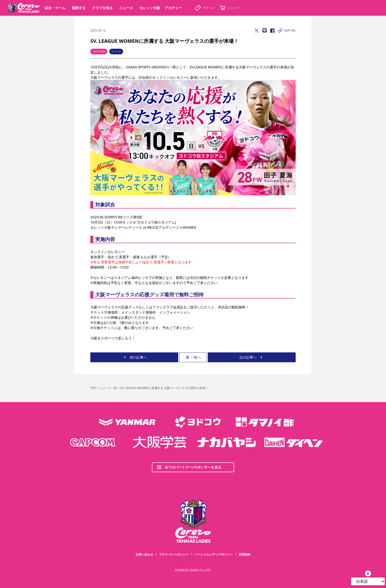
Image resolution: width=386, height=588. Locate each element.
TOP (93, 388)
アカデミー (173, 8)
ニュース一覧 (108, 388)
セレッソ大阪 (150, 8)
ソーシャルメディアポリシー (214, 554)
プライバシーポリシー (174, 554)
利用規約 (245, 554)
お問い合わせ (144, 554)
